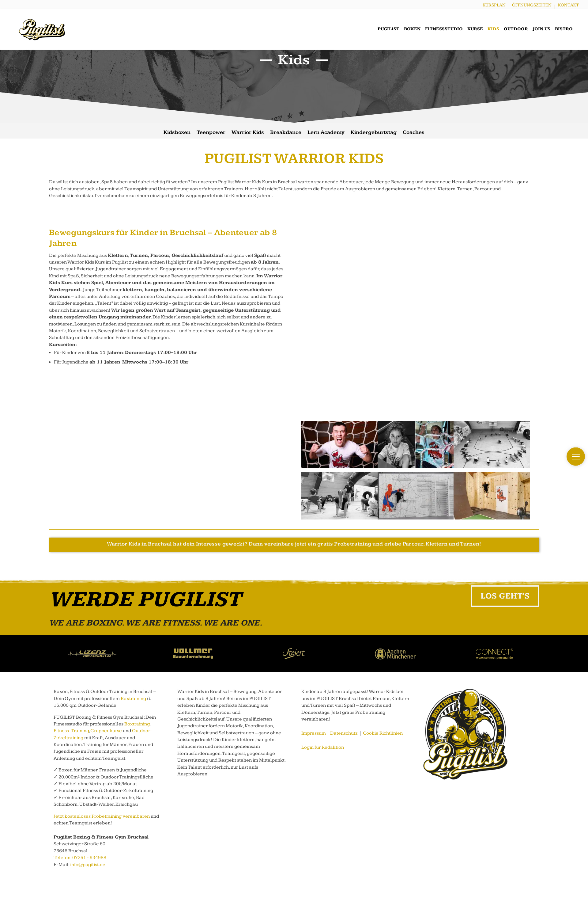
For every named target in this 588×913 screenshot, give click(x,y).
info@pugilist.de (88, 865)
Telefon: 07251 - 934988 (80, 858)
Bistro (564, 29)
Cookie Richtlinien (383, 733)
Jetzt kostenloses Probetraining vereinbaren (102, 816)
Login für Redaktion (323, 747)
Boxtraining (133, 699)
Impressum (314, 733)
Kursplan (494, 5)
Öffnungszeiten (532, 5)
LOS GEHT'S (505, 596)
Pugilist (388, 29)
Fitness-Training (71, 731)
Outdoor (516, 29)
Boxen (412, 29)
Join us (541, 29)
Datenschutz (344, 733)
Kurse (475, 29)
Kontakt (568, 5)
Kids (493, 29)
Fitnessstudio (444, 29)
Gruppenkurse (106, 731)
